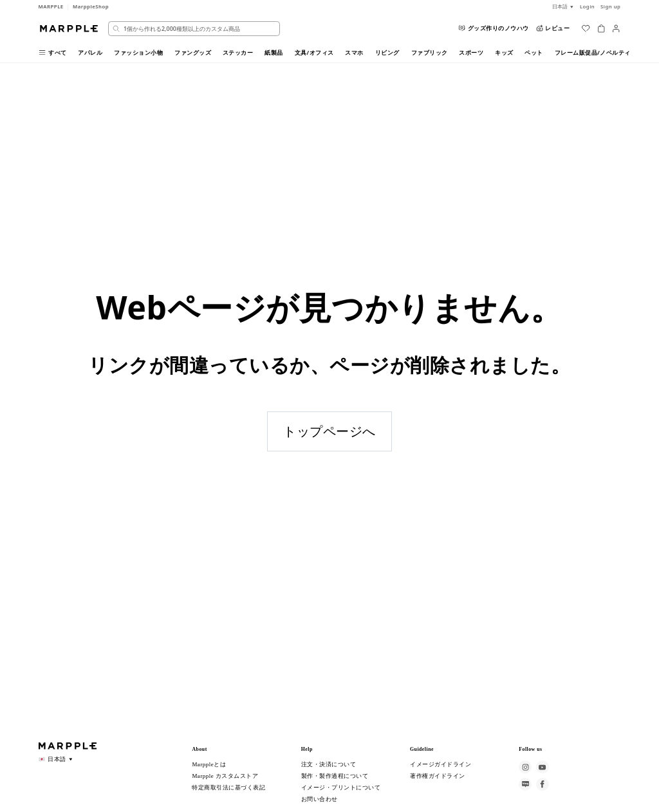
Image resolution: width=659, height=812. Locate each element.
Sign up (610, 6)
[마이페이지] (616, 28)
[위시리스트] (586, 28)
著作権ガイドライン (438, 776)
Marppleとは (209, 764)
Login (587, 6)
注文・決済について (329, 764)
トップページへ (329, 431)
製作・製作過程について (335, 776)
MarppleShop (91, 6)
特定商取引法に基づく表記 (228, 788)
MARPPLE (51, 6)
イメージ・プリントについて (341, 788)
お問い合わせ (320, 799)
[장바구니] (601, 28)
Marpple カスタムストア (225, 776)
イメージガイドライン (441, 764)
